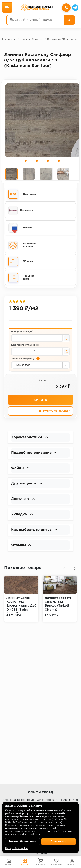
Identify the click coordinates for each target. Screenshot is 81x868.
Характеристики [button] (30, 438)
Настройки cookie (16, 849)
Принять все (59, 841)
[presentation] (65, 572)
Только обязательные (23, 841)
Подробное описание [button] (35, 454)
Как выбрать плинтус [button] (35, 533)
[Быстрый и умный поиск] (35, 20)
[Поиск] (69, 20)
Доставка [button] (24, 501)
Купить (40, 401)
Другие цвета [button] (28, 485)
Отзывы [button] (22, 548)
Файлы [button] (21, 470)
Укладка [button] (23, 517)
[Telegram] (75, 8)
